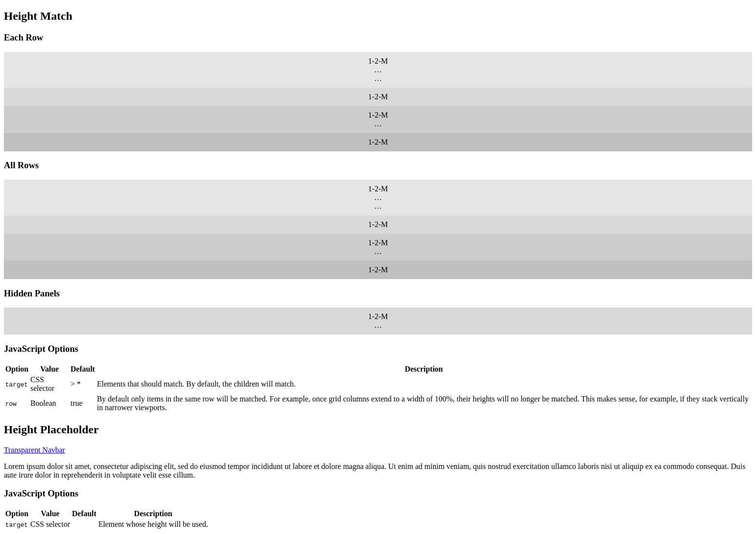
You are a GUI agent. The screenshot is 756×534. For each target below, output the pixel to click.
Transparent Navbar (34, 450)
